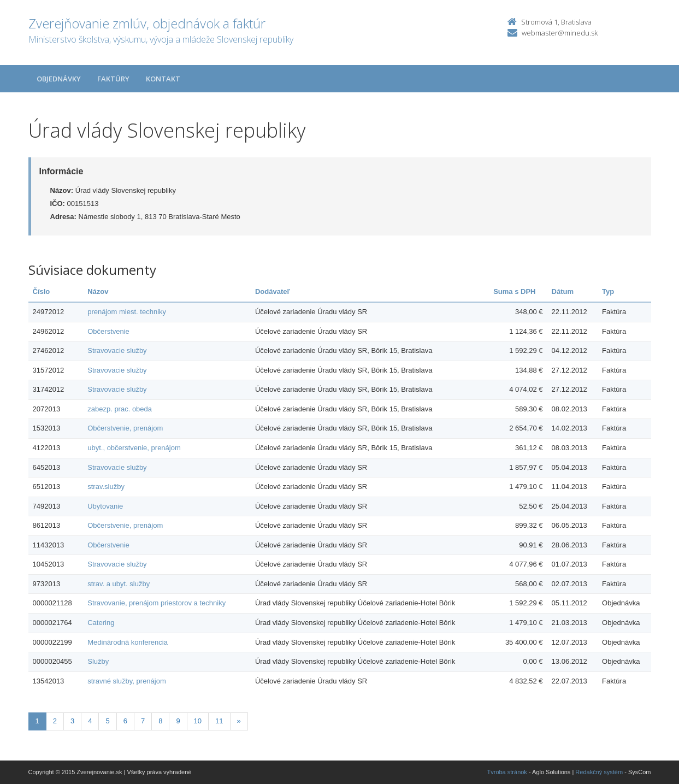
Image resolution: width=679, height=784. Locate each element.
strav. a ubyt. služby (119, 584)
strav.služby (106, 487)
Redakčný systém (599, 772)
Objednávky (59, 79)
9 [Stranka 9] (178, 721)
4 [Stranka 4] (90, 721)
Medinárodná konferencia (128, 642)
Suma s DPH (514, 291)
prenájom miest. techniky (127, 312)
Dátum (563, 291)
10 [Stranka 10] (198, 721)
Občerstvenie (108, 331)
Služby (98, 661)
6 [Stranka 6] (125, 721)
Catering (101, 623)
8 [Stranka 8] (160, 721)
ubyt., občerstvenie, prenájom (134, 448)
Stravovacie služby (117, 350)
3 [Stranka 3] (72, 721)
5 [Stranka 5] (107, 721)
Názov (98, 291)
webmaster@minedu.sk (560, 33)
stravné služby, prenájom (127, 681)
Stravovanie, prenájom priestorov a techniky (157, 603)
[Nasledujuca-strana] (239, 721)
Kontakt (163, 79)
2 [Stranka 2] (55, 721)
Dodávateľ (273, 291)
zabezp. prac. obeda (120, 409)
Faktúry (113, 79)
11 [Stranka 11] (219, 721)
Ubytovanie (105, 506)
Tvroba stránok (507, 772)
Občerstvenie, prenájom (125, 428)
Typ (608, 291)
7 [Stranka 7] (143, 721)
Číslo (42, 291)
